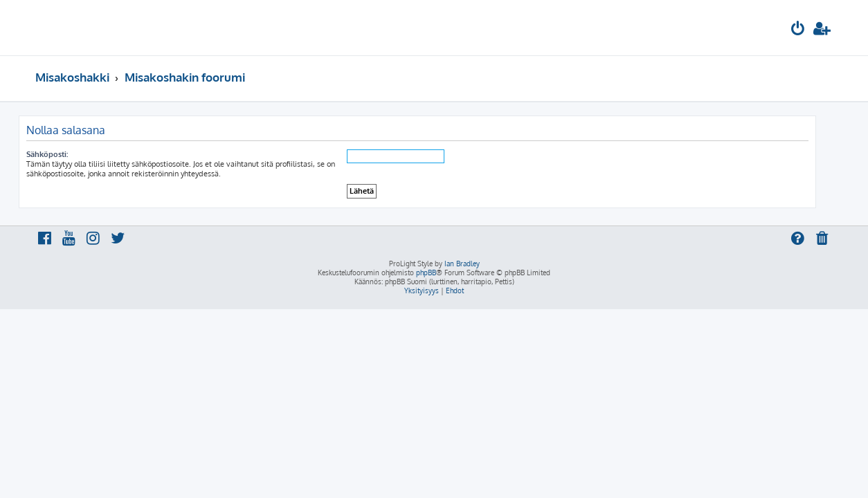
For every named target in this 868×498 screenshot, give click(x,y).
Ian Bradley (462, 264)
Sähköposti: (64, 154)
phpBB (426, 273)
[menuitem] (798, 30)
